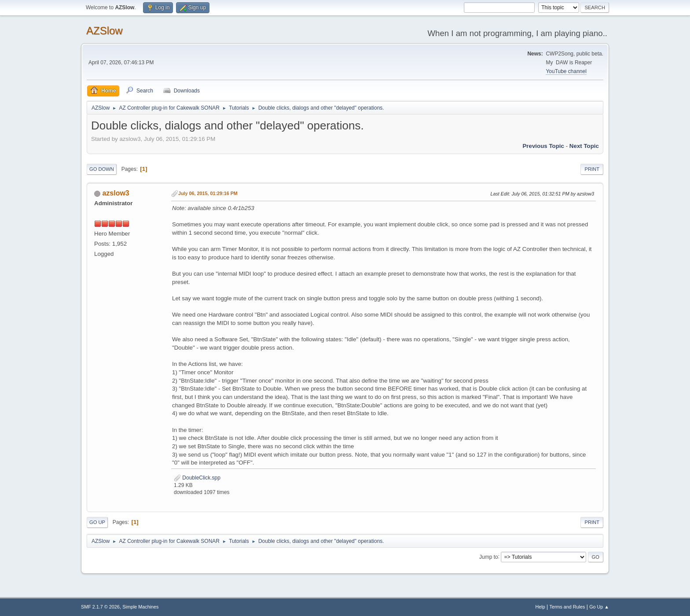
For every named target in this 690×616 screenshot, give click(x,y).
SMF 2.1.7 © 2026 (100, 607)
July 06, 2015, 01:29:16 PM (208, 193)
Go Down (102, 169)
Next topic (584, 146)
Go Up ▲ (599, 607)
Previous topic (543, 146)
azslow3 (116, 193)
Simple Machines (140, 607)
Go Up (97, 522)
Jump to (489, 557)
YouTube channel (566, 71)
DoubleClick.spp (197, 478)
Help (540, 607)
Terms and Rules (567, 607)
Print (592, 169)
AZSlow (105, 31)
